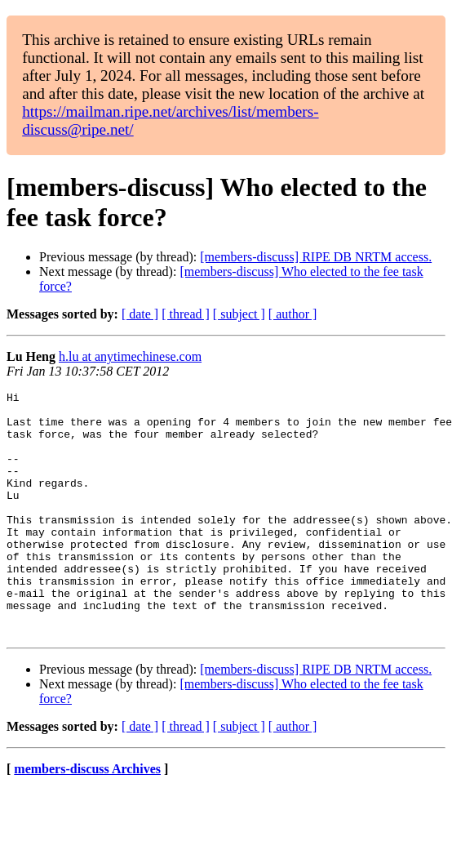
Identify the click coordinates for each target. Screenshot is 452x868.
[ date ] (140, 314)
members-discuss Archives (87, 818)
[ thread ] (186, 314)
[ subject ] (239, 314)
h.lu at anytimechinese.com (130, 356)
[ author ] (293, 314)
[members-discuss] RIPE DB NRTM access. (316, 257)
